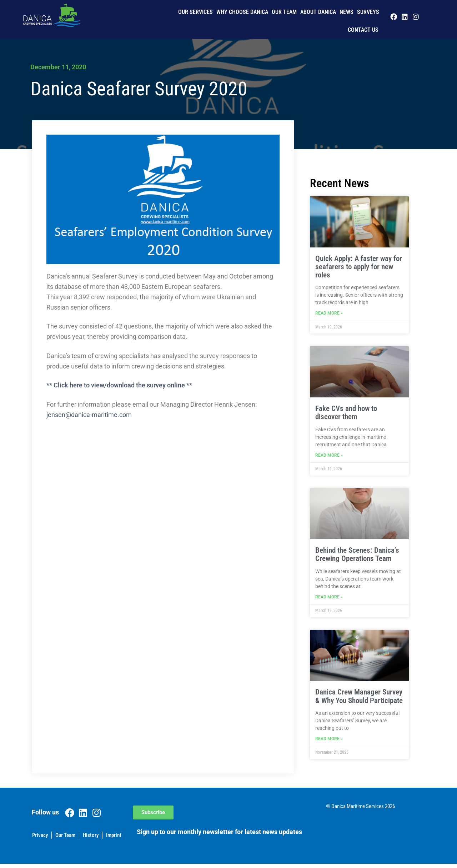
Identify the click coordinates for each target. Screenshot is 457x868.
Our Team (284, 12)
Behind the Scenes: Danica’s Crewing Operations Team (357, 556)
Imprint (114, 839)
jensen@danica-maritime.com (89, 415)
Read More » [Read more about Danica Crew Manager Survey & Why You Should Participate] (329, 743)
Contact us (363, 30)
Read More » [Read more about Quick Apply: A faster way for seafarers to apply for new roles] (329, 314)
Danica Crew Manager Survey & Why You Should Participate (359, 699)
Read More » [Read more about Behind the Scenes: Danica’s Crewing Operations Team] (329, 600)
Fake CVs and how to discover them (346, 414)
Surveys (368, 12)
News (346, 12)
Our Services (195, 12)
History (91, 839)
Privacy (40, 839)
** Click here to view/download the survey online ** (119, 385)
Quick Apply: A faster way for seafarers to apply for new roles (359, 267)
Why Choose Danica (242, 12)
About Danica (318, 12)
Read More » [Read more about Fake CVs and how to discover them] (329, 457)
